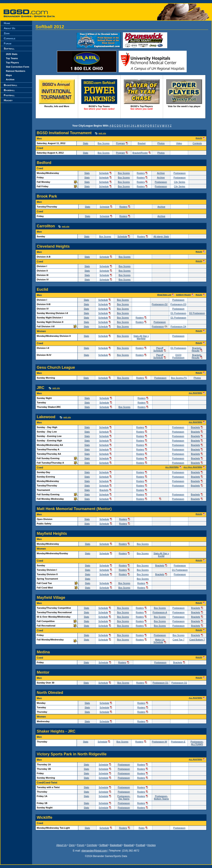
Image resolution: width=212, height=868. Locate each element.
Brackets (195, 427)
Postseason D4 (178, 326)
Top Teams (12, 58)
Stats (86, 143)
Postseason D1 (161, 683)
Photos (161, 143)
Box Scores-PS (179, 378)
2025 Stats (12, 54)
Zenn (7, 33)
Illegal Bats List (164, 295)
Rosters (141, 173)
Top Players (12, 63)
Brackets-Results (197, 349)
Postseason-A (160, 612)
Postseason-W (159, 742)
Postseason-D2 (160, 304)
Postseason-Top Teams (124, 797)
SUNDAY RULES (183, 295)
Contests (197, 143)
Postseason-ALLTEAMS (197, 743)
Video (179, 143)
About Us (10, 28)
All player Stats (161, 236)
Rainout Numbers (16, 71)
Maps (9, 75)
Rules (141, 828)
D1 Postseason (178, 313)
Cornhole (10, 38)
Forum (7, 43)
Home (7, 23)
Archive (10, 79)
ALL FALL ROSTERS (193, 467)
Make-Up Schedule (159, 641)
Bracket (142, 143)
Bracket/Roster (140, 153)
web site (102, 133)
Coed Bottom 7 (197, 640)
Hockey (8, 100)
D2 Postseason (197, 313)
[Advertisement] (16, 190)
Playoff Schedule (158, 349)
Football (9, 95)
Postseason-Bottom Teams (161, 797)
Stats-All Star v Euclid (161, 555)
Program (120, 143)
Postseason (180, 173)
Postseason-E (178, 742)
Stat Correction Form (18, 67)
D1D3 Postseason (178, 356)
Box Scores (103, 143)
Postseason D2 (179, 683)
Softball (9, 48)
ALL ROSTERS (195, 393)
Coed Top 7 (178, 640)
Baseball (9, 90)
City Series (180, 182)
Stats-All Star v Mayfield (141, 337)
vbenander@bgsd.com (94, 851)
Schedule (104, 173)
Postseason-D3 (178, 304)
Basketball (11, 85)
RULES (199, 138)
